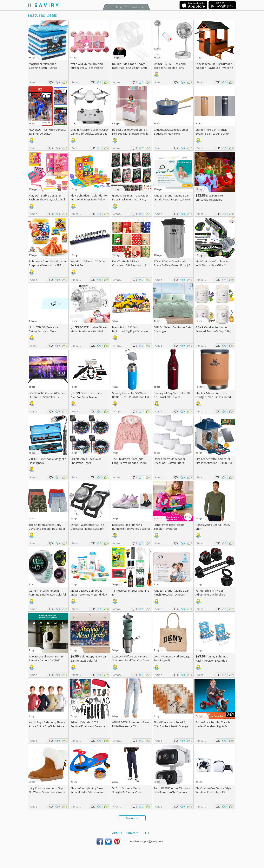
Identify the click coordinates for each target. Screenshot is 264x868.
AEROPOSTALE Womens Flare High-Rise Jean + (130, 724)
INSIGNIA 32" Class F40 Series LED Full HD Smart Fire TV (47, 395)
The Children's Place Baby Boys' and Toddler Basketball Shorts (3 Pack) (47, 529)
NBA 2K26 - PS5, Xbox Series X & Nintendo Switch (47, 132)
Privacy (132, 833)
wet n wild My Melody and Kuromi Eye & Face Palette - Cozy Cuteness (87, 68)
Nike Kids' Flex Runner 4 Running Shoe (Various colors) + (131, 529)
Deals (114, 7)
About (117, 833)
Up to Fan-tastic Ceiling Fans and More (44, 329)
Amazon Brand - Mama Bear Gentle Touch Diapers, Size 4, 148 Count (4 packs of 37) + (172, 199)
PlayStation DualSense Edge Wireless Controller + (213, 790)
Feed (145, 833)
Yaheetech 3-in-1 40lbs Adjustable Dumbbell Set (211, 593)
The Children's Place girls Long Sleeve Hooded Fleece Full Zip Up (130, 463)
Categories (133, 7)
